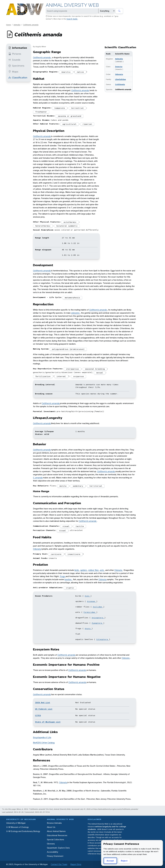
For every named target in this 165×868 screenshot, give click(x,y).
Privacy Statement (55, 856)
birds (77, 570)
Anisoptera (98, 618)
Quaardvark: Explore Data (58, 848)
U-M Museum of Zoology (17, 827)
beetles (68, 579)
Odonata (119, 74)
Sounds (14, 60)
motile (63, 486)
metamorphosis (72, 298)
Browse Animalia (54, 823)
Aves (88, 596)
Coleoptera (103, 639)
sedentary (78, 486)
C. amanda (38, 478)
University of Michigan (16, 823)
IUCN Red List (43, 702)
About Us (51, 827)
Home (9, 25)
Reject (124, 861)
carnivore (56, 554)
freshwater (41, 112)
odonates (76, 313)
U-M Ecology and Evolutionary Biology (23, 831)
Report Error (76, 864)
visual (66, 526)
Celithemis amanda (31, 25)
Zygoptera (97, 623)
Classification (18, 78)
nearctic (66, 72)
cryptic (70, 588)
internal (61, 376)
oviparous (79, 376)
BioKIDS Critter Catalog (44, 743)
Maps (13, 72)
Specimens (16, 66)
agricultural (69, 124)
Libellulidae (121, 79)
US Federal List (44, 709)
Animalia (17, 25)
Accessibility (52, 852)
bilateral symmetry (67, 226)
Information (18, 48)
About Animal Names (56, 831)
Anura (88, 628)
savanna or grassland (69, 116)
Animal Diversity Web (72, 5)
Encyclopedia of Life (42, 737)
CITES (38, 715)
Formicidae (90, 612)
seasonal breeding (95, 369)
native (80, 72)
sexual (100, 373)
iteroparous (72, 369)
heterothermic (43, 226)
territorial (96, 486)
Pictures (15, 54)
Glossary (51, 844)
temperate (60, 108)
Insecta (119, 67)
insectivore (74, 554)
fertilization (43, 376)
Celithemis (120, 84)
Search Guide (72, 19)
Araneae (92, 601)
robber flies (94, 570)
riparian (87, 124)
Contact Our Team (59, 864)
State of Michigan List (48, 722)
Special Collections (55, 840)
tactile (80, 526)
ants (102, 570)
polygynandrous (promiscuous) (68, 349)
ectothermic (70, 222)
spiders (84, 570)
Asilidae (98, 607)
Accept (110, 861)
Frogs (63, 576)
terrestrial (77, 108)
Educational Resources (57, 835)
